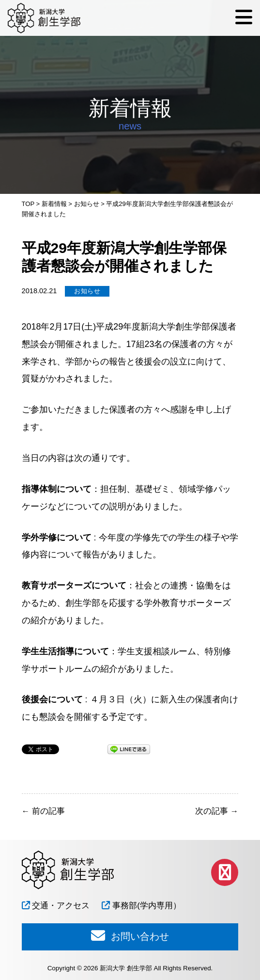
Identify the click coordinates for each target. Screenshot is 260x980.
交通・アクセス (56, 906)
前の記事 (43, 811)
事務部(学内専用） (141, 906)
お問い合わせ (130, 935)
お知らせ (87, 291)
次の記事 (217, 811)
